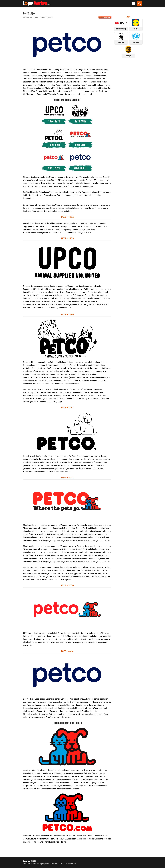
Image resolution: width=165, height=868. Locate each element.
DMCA (61, 864)
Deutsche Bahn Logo (121, 29)
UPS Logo (128, 56)
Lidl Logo (136, 29)
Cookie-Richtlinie (51, 864)
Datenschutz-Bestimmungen (34, 864)
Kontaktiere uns (70, 864)
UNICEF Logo (136, 42)
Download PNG (105, 17)
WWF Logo (121, 42)
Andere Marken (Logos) (44, 17)
